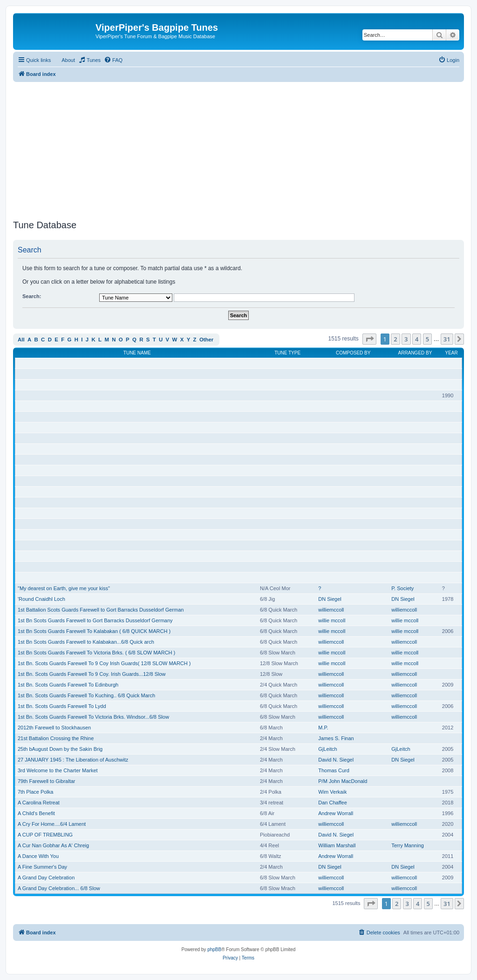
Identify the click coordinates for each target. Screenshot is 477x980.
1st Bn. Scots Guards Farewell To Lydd (62, 706)
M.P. (323, 728)
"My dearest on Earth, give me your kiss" (64, 588)
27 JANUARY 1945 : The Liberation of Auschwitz (73, 760)
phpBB (214, 949)
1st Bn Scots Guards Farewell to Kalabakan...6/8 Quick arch (86, 642)
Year (452, 353)
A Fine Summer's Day (42, 867)
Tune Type (287, 353)
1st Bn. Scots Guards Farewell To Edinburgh (68, 685)
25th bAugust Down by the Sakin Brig (60, 749)
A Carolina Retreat (39, 803)
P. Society (402, 588)
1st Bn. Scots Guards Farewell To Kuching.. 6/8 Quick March (86, 695)
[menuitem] (89, 60)
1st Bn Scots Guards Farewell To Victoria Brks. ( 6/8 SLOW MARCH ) (96, 653)
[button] (369, 339)
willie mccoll (332, 620)
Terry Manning (408, 845)
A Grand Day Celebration (46, 878)
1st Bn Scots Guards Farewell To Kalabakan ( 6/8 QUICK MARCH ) (94, 631)
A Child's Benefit (36, 813)
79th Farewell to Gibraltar (47, 781)
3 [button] (406, 339)
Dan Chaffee (333, 803)
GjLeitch (327, 749)
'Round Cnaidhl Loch (41, 599)
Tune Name (137, 353)
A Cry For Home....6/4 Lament (52, 824)
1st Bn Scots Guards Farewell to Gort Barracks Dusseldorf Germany (95, 620)
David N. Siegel (336, 760)
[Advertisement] (238, 147)
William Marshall (337, 845)
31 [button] (447, 339)
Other (206, 340)
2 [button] (395, 339)
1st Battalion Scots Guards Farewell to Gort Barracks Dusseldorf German (101, 610)
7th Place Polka (35, 792)
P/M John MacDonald (343, 781)
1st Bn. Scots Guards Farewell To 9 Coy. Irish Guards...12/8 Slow (92, 674)
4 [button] (417, 339)
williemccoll (331, 610)
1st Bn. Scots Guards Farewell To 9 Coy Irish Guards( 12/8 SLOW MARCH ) (104, 663)
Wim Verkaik (332, 792)
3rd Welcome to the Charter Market (58, 770)
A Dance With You (38, 856)
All (21, 340)
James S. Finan (336, 738)
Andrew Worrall (336, 813)
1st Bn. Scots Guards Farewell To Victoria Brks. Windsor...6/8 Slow (93, 717)
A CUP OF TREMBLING (45, 835)
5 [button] (427, 339)
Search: (32, 296)
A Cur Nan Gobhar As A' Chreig (53, 845)
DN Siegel (330, 599)
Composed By (353, 353)
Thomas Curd (334, 770)
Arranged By (415, 353)
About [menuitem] (68, 60)
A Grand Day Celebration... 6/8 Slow (59, 888)
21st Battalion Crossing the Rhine (56, 738)
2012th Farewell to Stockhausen (54, 728)
